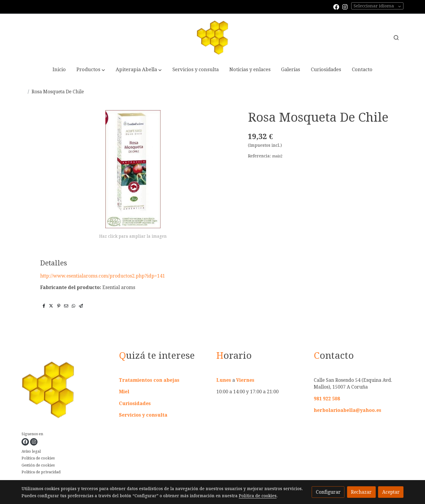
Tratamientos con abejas (149, 380)
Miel (124, 392)
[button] (91, 70)
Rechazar (361, 492)
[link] (212, 37)
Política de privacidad (41, 472)
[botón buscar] (396, 37)
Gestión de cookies (38, 465)
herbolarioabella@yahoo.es (348, 410)
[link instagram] (345, 6)
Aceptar (391, 492)
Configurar (328, 492)
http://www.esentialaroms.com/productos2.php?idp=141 (103, 276)
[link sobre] (67, 391)
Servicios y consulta (143, 415)
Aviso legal (31, 451)
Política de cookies (38, 458)
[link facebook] (336, 6)
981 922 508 (327, 399)
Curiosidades (135, 403)
